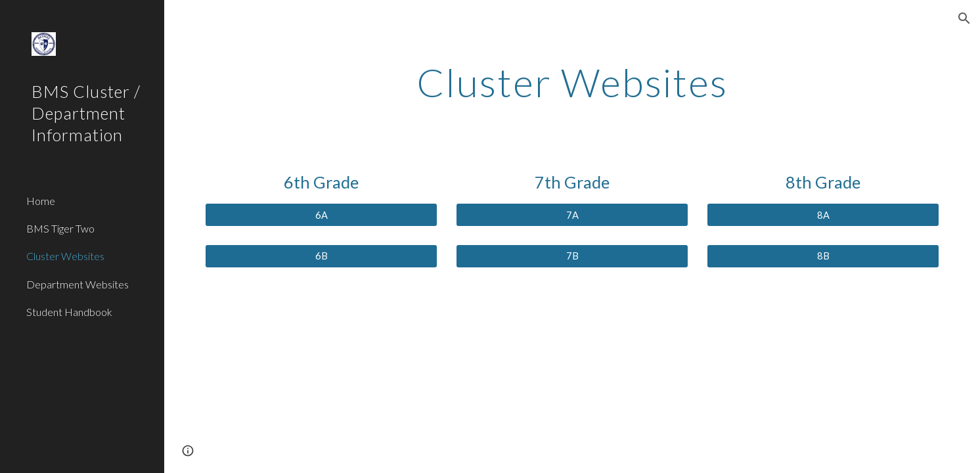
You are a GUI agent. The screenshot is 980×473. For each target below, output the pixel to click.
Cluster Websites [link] (65, 256)
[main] (572, 82)
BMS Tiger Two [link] (60, 228)
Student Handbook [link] (69, 312)
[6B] (321, 256)
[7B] (572, 256)
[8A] (823, 215)
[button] (964, 18)
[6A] (321, 215)
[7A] (572, 215)
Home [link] (41, 201)
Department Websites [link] (78, 284)
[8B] (823, 256)
